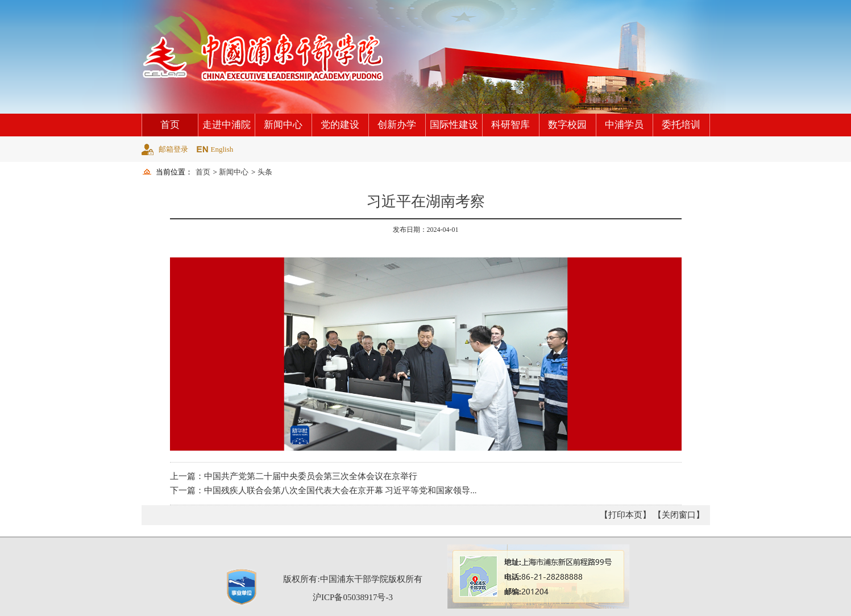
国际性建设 (454, 125)
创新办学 (397, 125)
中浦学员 (624, 125)
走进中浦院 (227, 125)
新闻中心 (283, 125)
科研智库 (510, 125)
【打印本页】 (625, 515)
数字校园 (567, 125)
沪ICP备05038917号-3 (353, 597)
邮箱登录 (173, 149)
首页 (170, 125)
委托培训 (681, 125)
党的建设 (340, 125)
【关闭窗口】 (679, 515)
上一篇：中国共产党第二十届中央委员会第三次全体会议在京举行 (294, 476)
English (222, 149)
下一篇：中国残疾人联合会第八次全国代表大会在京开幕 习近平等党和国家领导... (323, 490)
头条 (265, 172)
